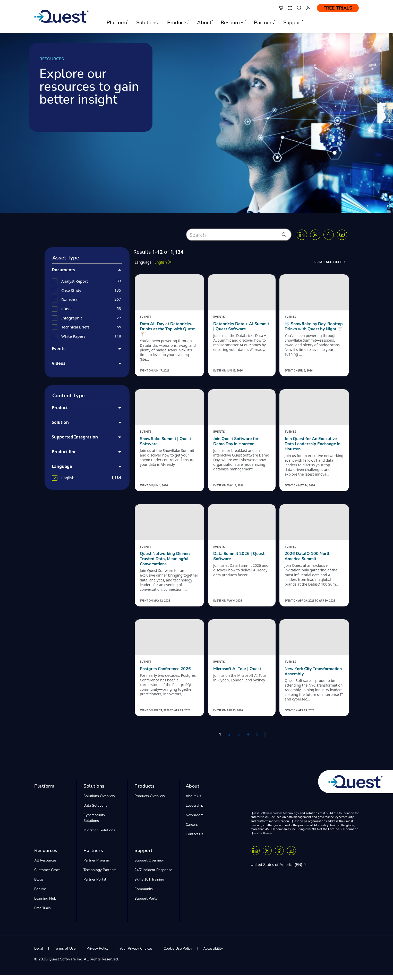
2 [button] (229, 739)
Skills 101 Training (149, 884)
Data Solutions (95, 810)
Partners (93, 855)
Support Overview (149, 865)
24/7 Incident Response (153, 875)
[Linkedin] (302, 235)
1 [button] (220, 739)
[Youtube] (342, 235)
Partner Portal (95, 884)
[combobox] (239, 235)
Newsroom (195, 820)
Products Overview (150, 801)
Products (144, 791)
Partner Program (97, 865)
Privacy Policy (97, 953)
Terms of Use (65, 953)
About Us (193, 801)
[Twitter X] (315, 235)
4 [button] (248, 739)
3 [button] (238, 739)
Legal (39, 953)
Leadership (194, 810)
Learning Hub (45, 903)
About (193, 791)
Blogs (39, 884)
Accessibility (213, 953)
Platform (44, 791)
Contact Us (195, 839)
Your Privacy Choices (136, 953)
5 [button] (257, 739)
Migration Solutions (99, 835)
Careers (192, 829)
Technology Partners (100, 875)
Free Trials (338, 8)
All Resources (45, 865)
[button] (284, 236)
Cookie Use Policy (178, 953)
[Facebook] (329, 235)
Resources (46, 855)
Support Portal (146, 903)
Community (144, 894)
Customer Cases (47, 875)
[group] (87, 281)
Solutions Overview (99, 801)
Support (144, 855)
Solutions (94, 791)
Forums (40, 894)
